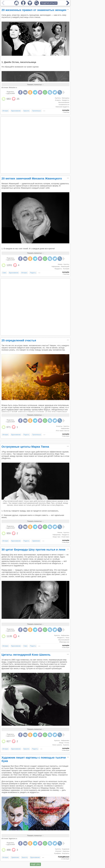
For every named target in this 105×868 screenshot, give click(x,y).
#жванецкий (65, 267)
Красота (26, 111)
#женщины (65, 98)
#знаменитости (64, 105)
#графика (58, 853)
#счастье (59, 426)
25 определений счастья (19, 340)
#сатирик (66, 269)
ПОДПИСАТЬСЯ (49, 3)
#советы (58, 100)
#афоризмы (56, 267)
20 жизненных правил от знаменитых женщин (34, 10)
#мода (61, 743)
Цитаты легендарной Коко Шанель (26, 655)
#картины (66, 851)
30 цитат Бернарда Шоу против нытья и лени (33, 550)
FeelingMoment (64, 857)
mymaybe (66, 110)
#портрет (58, 851)
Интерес (5, 111)
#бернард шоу (64, 642)
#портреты (65, 853)
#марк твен (57, 537)
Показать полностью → (35, 85)
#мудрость (66, 100)
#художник (66, 849)
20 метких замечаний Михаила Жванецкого (32, 178)
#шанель (66, 745)
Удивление (36, 541)
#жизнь (60, 532)
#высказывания (64, 102)
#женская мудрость (62, 107)
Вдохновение (16, 111)
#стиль (67, 743)
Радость (33, 273)
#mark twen (65, 537)
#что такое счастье (63, 431)
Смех (4, 273)
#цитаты (58, 98)
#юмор (60, 264)
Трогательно (36, 111)
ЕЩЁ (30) (35, 864)
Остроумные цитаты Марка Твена (25, 447)
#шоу (67, 638)
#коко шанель (57, 745)
